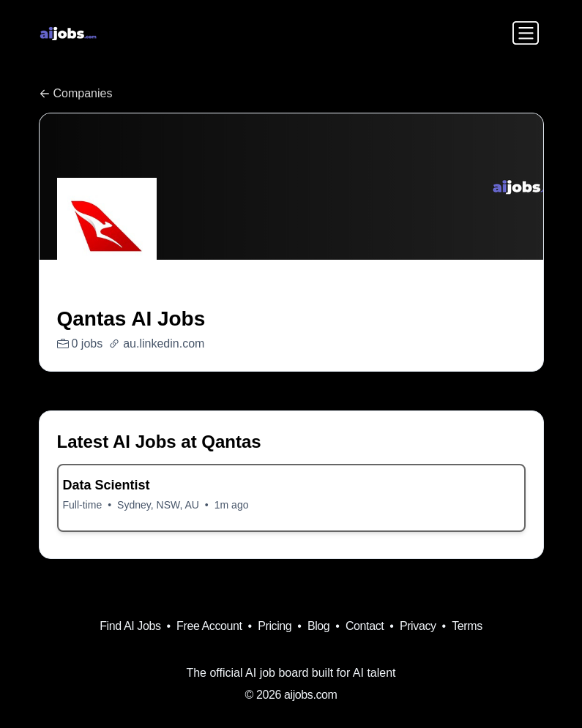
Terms (467, 626)
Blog (318, 626)
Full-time (83, 505)
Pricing (275, 626)
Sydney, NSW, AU (158, 505)
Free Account (209, 626)
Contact (365, 626)
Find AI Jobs (130, 626)
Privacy (418, 626)
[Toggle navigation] (526, 33)
